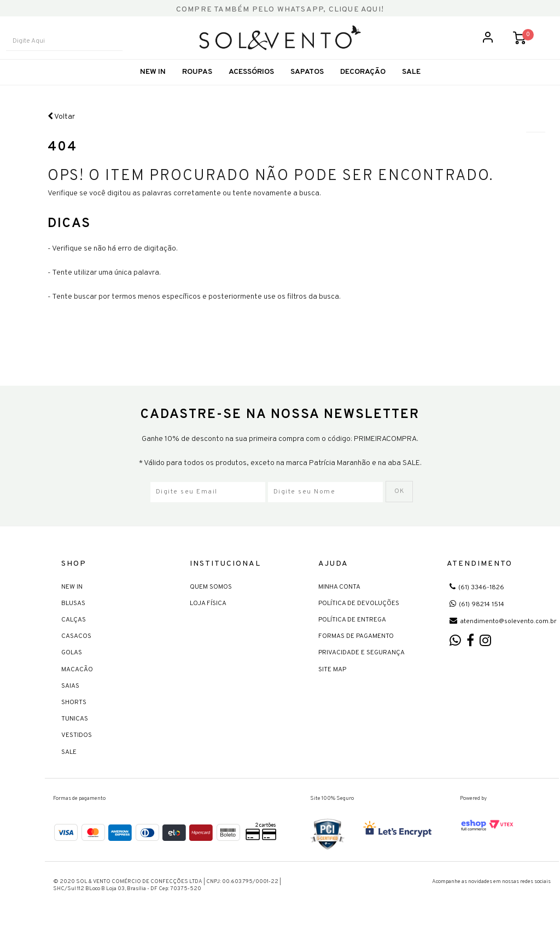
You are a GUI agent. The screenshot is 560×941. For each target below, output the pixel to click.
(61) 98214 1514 (477, 621)
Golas (72, 669)
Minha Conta (339, 603)
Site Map (332, 686)
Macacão (77, 686)
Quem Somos (211, 603)
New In (153, 90)
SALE (411, 90)
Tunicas (75, 735)
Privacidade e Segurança (361, 669)
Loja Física (208, 620)
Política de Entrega (352, 636)
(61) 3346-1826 (477, 603)
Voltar (61, 134)
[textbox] (74, 50)
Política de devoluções (359, 620)
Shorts (74, 719)
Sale (69, 768)
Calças (74, 636)
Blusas (73, 620)
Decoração (363, 90)
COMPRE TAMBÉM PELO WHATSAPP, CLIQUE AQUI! (280, 10)
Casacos (76, 653)
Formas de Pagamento (356, 653)
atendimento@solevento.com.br (503, 638)
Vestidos (77, 752)
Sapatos (307, 90)
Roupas (197, 90)
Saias (70, 702)
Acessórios (251, 90)
